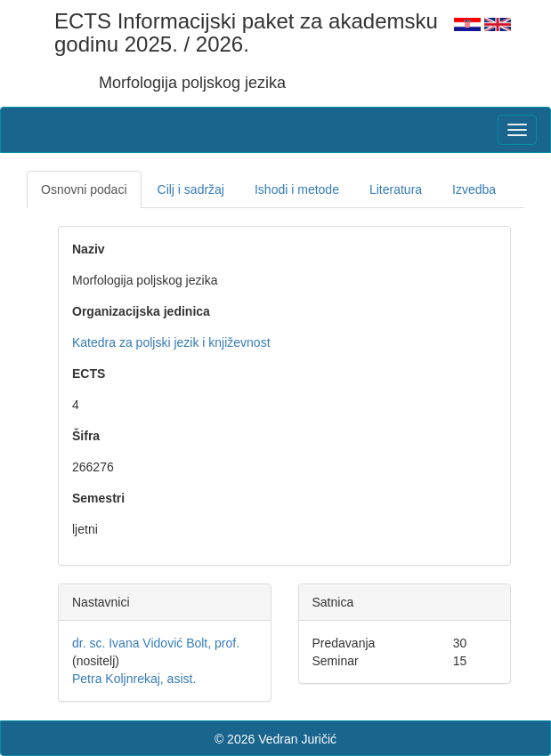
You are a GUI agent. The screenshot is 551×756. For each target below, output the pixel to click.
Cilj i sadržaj (191, 189)
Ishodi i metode (297, 189)
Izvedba (474, 189)
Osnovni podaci (84, 189)
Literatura (396, 189)
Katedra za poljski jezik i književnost (171, 342)
